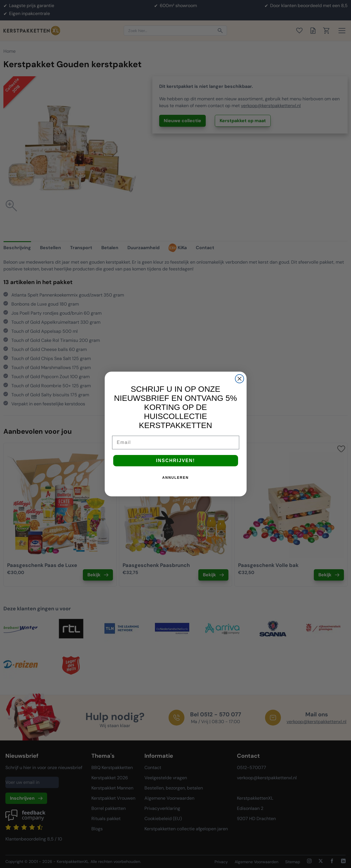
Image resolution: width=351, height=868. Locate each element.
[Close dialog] (239, 379)
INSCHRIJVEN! (175, 461)
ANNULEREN (175, 478)
